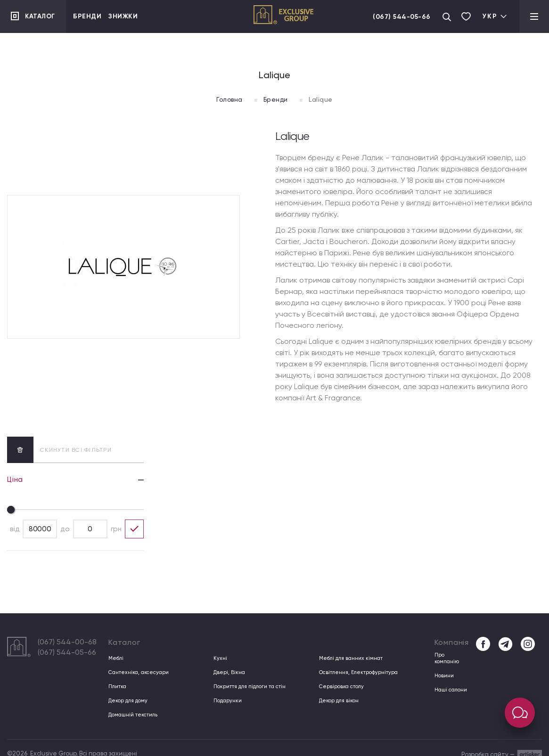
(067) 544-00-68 (67, 642)
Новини (443, 672)
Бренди (87, 16)
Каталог (41, 16)
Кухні (219, 658)
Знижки (123, 16)
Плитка (117, 687)
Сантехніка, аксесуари (135, 672)
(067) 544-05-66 (400, 17)
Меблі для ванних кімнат (348, 658)
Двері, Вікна (228, 672)
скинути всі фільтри (59, 449)
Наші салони (449, 687)
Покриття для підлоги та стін (246, 687)
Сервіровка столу (339, 687)
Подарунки (226, 701)
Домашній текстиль (131, 715)
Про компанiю (450, 658)
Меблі (115, 658)
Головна (226, 99)
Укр (495, 16)
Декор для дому (126, 701)
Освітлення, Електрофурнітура (355, 672)
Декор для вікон (337, 701)
